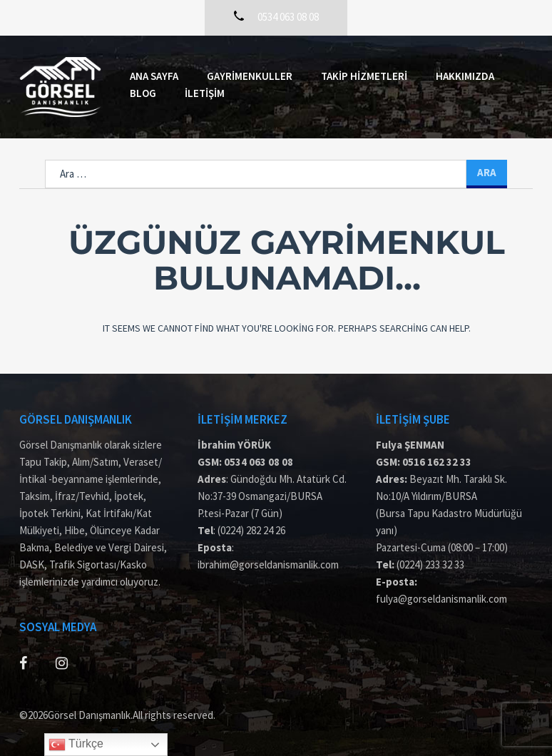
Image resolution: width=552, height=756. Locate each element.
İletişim (205, 93)
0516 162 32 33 (437, 462)
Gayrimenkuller (250, 76)
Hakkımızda (465, 76)
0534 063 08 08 (259, 462)
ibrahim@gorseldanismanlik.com (268, 565)
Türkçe (76, 745)
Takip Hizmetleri (364, 76)
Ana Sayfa (154, 76)
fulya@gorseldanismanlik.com (441, 599)
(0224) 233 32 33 (430, 565)
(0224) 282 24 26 (251, 530)
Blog (143, 93)
